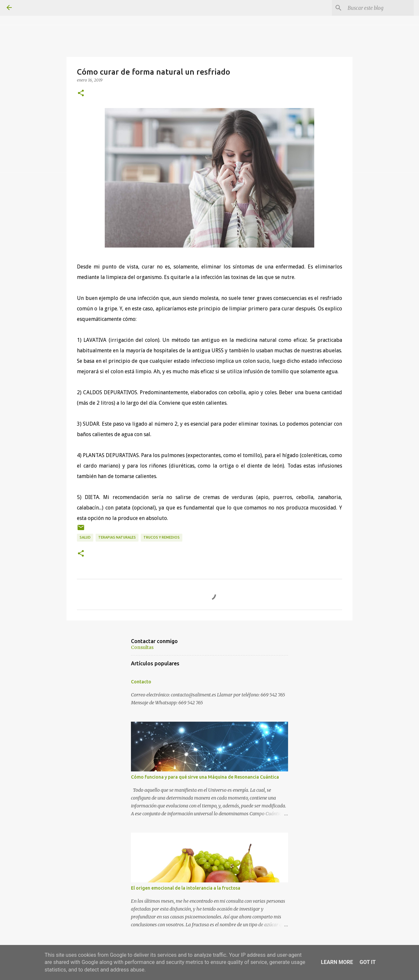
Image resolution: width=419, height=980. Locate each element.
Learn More (337, 962)
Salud (85, 537)
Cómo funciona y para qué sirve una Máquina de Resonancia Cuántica (205, 777)
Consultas (142, 647)
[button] (81, 93)
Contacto (141, 682)
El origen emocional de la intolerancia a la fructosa (186, 888)
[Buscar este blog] (379, 8)
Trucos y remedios (162, 537)
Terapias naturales (117, 537)
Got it (367, 962)
